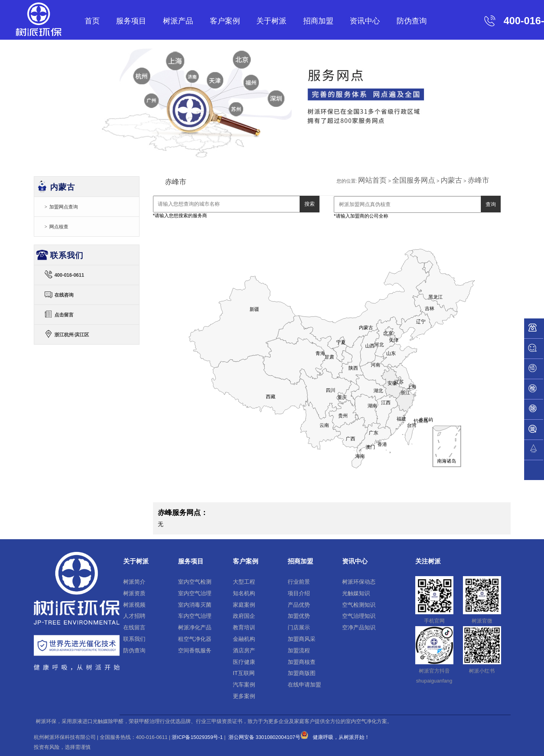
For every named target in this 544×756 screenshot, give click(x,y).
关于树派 (271, 21)
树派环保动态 (359, 582)
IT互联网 (244, 673)
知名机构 (244, 593)
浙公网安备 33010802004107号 (268, 737)
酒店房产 (244, 650)
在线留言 (134, 627)
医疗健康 (244, 662)
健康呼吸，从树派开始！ (341, 737)
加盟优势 (299, 616)
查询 (491, 204)
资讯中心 (365, 21)
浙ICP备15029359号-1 (197, 737)
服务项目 (131, 21)
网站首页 (372, 180)
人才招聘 (134, 616)
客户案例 (225, 21)
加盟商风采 (302, 639)
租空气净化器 (195, 639)
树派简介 (134, 582)
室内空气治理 (195, 593)
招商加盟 (318, 21)
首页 (92, 21)
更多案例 (244, 696)
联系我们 (134, 639)
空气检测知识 (359, 605)
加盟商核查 (302, 662)
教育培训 (244, 627)
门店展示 (299, 627)
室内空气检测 (195, 582)
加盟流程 (299, 650)
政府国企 (244, 616)
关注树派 (428, 561)
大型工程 (244, 582)
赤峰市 (478, 180)
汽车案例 (244, 685)
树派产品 (178, 21)
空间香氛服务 (195, 650)
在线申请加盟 (304, 685)
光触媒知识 (356, 593)
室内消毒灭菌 (195, 605)
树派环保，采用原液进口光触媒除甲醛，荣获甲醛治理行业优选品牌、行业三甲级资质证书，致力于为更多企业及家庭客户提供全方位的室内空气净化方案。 (214, 721)
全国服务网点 (414, 180)
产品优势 (299, 605)
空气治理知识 (359, 616)
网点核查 (59, 227)
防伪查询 (412, 21)
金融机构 (244, 639)
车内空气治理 (195, 616)
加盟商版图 (302, 673)
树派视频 (134, 605)
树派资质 (134, 593)
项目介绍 (299, 593)
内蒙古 (451, 180)
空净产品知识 (359, 627)
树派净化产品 (195, 627)
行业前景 (299, 582)
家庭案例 (244, 605)
